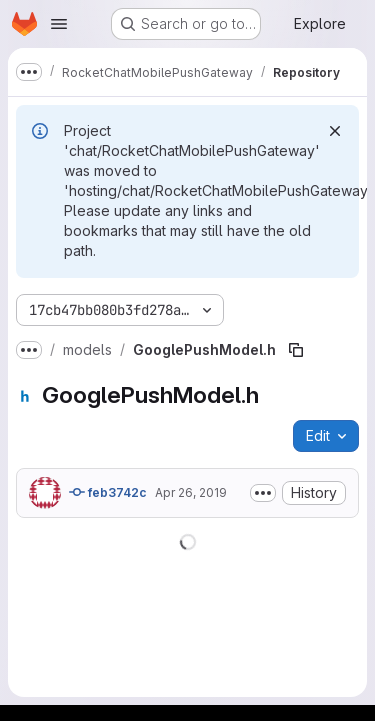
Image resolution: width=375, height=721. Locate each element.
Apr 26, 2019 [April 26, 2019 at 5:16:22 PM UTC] (191, 492)
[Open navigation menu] (59, 24)
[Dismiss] (335, 131)
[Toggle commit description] (263, 493)
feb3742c (108, 492)
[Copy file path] (296, 350)
